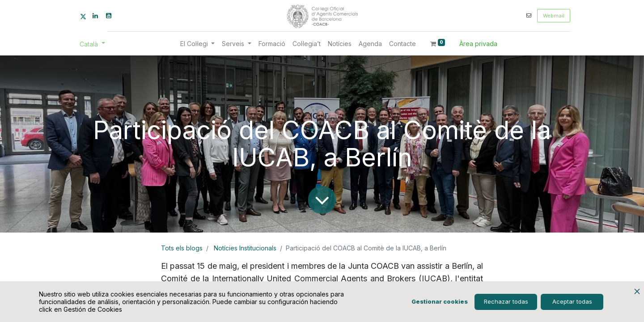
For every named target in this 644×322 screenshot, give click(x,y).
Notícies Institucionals (245, 248)
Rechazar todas (506, 301)
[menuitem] (272, 44)
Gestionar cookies (440, 301)
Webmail (554, 16)
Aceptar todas (572, 301)
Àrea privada (478, 44)
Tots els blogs (182, 248)
